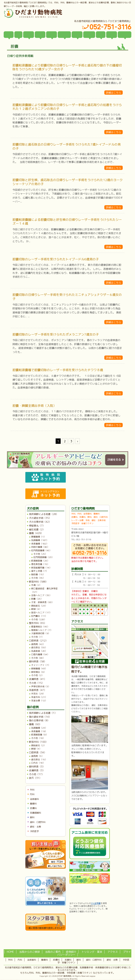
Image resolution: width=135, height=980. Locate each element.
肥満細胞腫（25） (40, 561)
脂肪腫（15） (38, 574)
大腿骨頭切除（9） (41, 633)
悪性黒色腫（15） (40, 564)
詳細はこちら (114, 93)
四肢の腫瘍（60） (40, 547)
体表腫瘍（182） (40, 544)
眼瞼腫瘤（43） (39, 668)
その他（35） (38, 578)
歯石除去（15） (39, 759)
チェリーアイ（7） (41, 665)
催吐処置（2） (37, 529)
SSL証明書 (96, 903)
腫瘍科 (33, 804)
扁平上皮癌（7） (40, 571)
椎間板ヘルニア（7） (42, 630)
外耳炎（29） (38, 694)
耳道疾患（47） (38, 690)
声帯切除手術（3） (41, 686)
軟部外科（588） (38, 582)
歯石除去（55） (39, 647)
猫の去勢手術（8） (39, 720)
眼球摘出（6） (38, 672)
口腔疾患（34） (38, 752)
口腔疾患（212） (38, 641)
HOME (10, 952)
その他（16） (38, 738)
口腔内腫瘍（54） (40, 654)
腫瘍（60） (35, 724)
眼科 (32, 817)
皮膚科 (33, 808)
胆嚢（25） (37, 599)
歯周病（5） (37, 756)
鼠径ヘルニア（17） (41, 612)
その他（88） (38, 658)
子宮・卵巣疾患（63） (42, 602)
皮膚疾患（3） (37, 770)
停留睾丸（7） (37, 526)
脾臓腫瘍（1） (38, 537)
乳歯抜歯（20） (39, 651)
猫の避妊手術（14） (40, 717)
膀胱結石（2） (38, 745)
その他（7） (37, 637)
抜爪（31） (35, 778)
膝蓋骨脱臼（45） (40, 627)
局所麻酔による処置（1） (43, 713)
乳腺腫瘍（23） (39, 728)
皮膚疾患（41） (38, 679)
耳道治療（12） (39, 701)
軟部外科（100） (38, 742)
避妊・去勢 (35, 827)
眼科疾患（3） (37, 767)
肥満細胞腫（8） (40, 735)
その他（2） (37, 675)
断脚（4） (36, 609)
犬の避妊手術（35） (40, 518)
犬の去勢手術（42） (40, 522)
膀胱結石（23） (39, 606)
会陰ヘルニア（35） (41, 595)
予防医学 (34, 831)
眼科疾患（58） (38, 661)
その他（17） (36, 774)
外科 (32, 790)
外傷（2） (36, 585)
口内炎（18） (38, 763)
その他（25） (40, 554)
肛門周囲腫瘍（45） (41, 550)
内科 (32, 794)
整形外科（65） (38, 623)
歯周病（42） (38, 644)
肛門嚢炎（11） (39, 616)
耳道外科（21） (39, 697)
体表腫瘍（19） (39, 731)
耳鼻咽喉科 (35, 813)
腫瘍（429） (36, 533)
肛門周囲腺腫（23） (44, 557)
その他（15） (36, 683)
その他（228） (39, 619)
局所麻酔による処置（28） (44, 514)
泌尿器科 (34, 799)
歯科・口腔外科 (38, 822)
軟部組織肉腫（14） (41, 568)
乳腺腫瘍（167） (40, 540)
